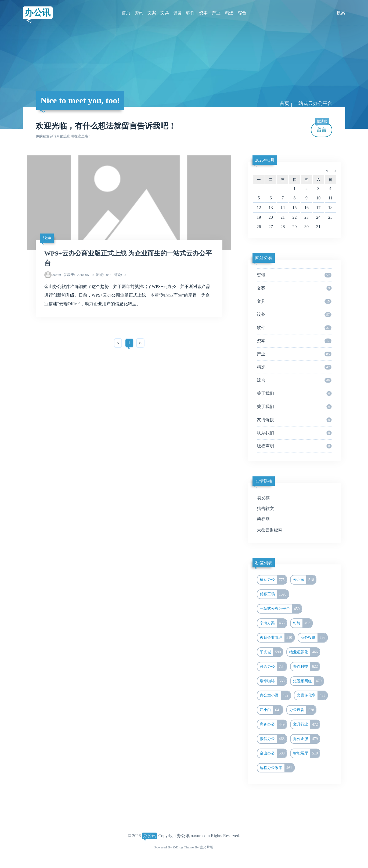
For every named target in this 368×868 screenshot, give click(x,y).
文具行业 (306, 724)
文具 (165, 13)
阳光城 (271, 652)
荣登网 (263, 519)
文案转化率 (312, 695)
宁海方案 (273, 623)
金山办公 (273, 753)
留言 (322, 128)
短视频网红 (308, 681)
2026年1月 (265, 160)
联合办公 (273, 667)
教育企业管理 (277, 638)
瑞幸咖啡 (273, 681)
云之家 (305, 580)
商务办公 (273, 724)
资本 (203, 13)
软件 (190, 13)
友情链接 (294, 420)
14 (283, 207)
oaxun (57, 275)
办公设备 (303, 710)
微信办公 (273, 739)
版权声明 (294, 446)
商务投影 (314, 638)
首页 (126, 13)
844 (104, 275)
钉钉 (303, 623)
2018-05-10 (79, 275)
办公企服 (306, 739)
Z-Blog (178, 847)
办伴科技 (306, 667)
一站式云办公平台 (313, 103)
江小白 (271, 710)
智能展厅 (306, 753)
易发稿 (263, 498)
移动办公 (273, 580)
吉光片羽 (207, 847)
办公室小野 (275, 695)
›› (140, 343)
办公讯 (38, 13)
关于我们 (294, 393)
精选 (229, 13)
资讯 (139, 13)
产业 (216, 13)
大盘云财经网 (270, 530)
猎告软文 (265, 508)
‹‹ (118, 343)
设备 (178, 13)
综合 (242, 13)
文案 (152, 13)
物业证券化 (305, 652)
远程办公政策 (277, 768)
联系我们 (294, 433)
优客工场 (274, 594)
